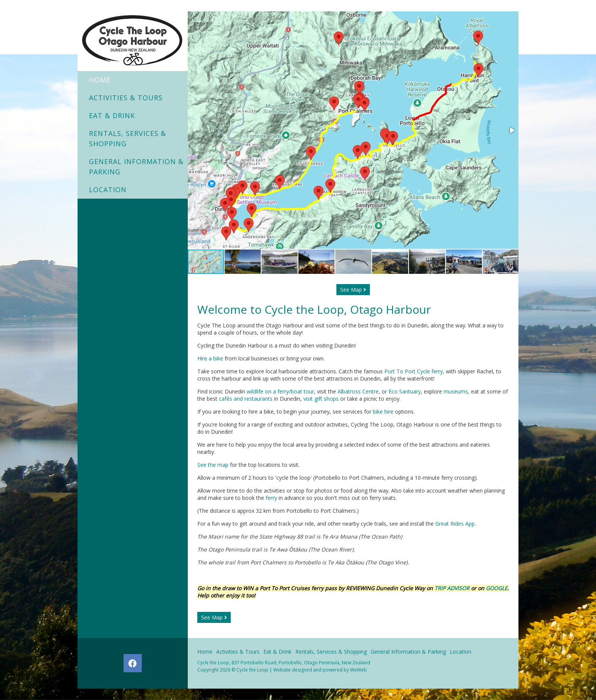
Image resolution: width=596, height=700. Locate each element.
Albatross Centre (358, 391)
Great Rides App (455, 524)
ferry (271, 498)
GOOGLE (497, 588)
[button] (512, 130)
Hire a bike (210, 358)
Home (100, 80)
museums (456, 391)
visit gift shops (321, 399)
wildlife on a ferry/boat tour (280, 391)
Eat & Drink (112, 115)
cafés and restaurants (246, 399)
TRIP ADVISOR (453, 588)
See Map (353, 290)
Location (108, 190)
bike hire (383, 412)
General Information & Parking (136, 167)
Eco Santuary (405, 391)
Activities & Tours (126, 98)
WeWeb (358, 670)
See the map (213, 465)
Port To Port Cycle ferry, (415, 371)
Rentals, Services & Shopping (128, 138)
